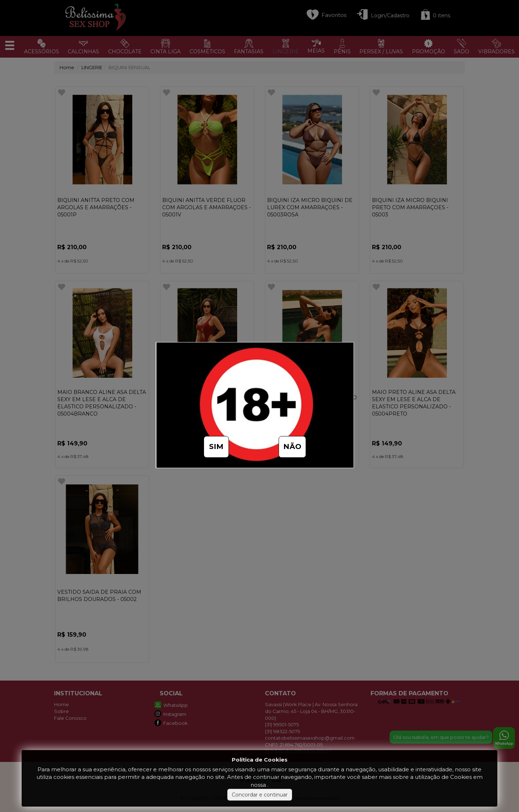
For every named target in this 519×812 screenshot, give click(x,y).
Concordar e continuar (260, 795)
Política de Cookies (260, 760)
